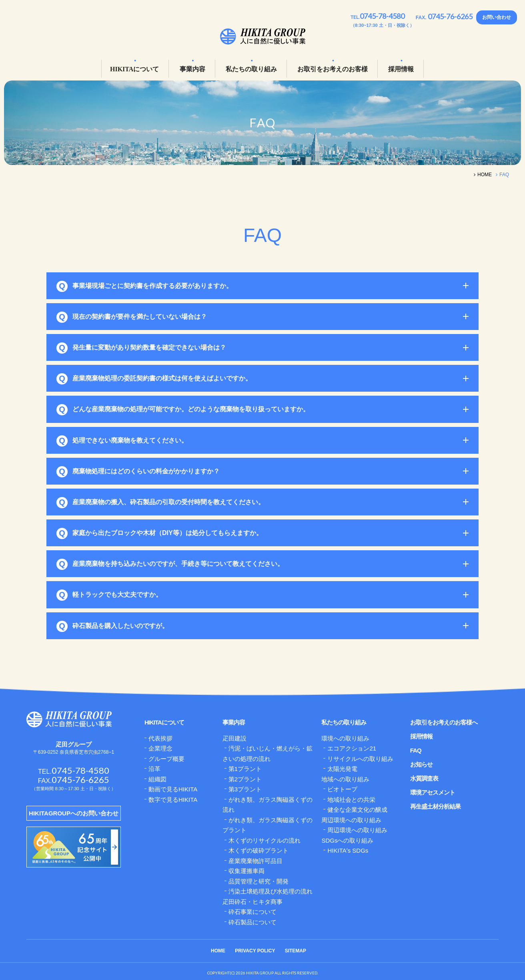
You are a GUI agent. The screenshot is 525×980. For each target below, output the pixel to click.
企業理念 (160, 748)
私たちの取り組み (251, 69)
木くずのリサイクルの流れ (265, 840)
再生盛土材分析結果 (435, 806)
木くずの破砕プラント (258, 850)
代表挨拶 (160, 738)
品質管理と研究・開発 (258, 881)
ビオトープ (342, 789)
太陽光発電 (342, 769)
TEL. (378, 17)
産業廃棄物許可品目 (255, 861)
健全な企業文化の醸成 (357, 810)
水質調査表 (424, 778)
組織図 (157, 779)
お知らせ (421, 764)
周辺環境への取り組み (357, 830)
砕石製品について (252, 922)
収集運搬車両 (246, 871)
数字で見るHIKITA (173, 800)
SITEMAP (296, 951)
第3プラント (245, 789)
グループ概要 (166, 759)
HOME (218, 951)
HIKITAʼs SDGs (348, 850)
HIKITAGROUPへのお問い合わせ (74, 813)
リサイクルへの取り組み (360, 759)
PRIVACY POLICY (255, 951)
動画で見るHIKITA (173, 789)
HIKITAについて (134, 69)
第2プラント (245, 779)
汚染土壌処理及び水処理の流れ (271, 891)
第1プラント (245, 769)
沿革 (154, 769)
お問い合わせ (497, 17)
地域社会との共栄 (351, 800)
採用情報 (401, 69)
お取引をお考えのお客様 (333, 69)
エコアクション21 (352, 748)
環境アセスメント (433, 792)
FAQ (416, 750)
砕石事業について (252, 912)
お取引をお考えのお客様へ (444, 722)
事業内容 (192, 69)
